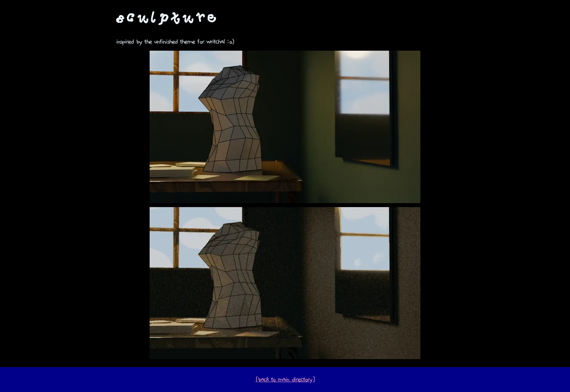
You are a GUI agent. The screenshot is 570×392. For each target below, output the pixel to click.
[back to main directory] (285, 379)
